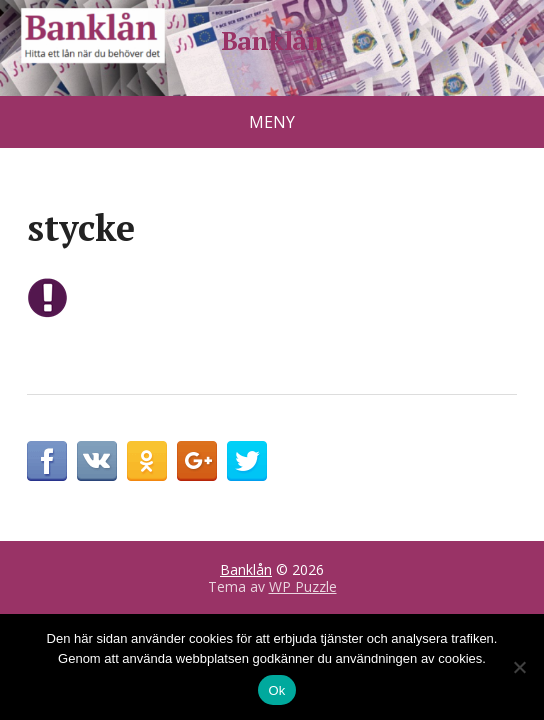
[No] (519, 667)
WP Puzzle (303, 586)
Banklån (272, 41)
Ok (276, 690)
